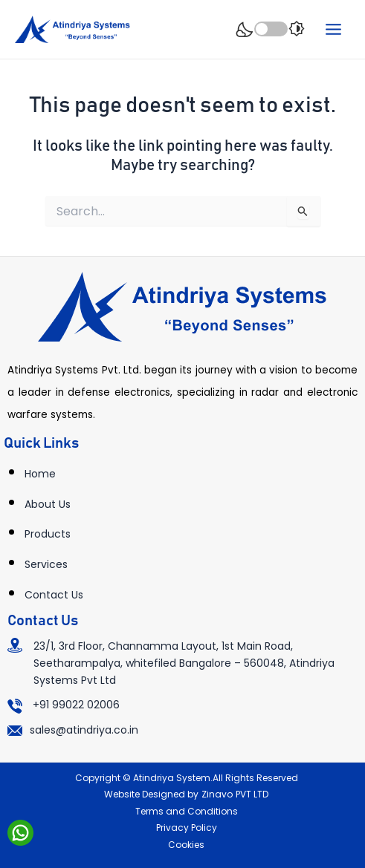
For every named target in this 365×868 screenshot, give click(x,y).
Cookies (186, 845)
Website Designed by (151, 794)
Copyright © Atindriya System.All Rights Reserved (187, 778)
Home (40, 474)
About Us (48, 504)
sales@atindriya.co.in (84, 730)
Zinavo (217, 794)
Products (48, 534)
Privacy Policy (187, 828)
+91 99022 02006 (76, 705)
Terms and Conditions (187, 811)
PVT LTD (252, 794)
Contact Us (54, 595)
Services (46, 564)
